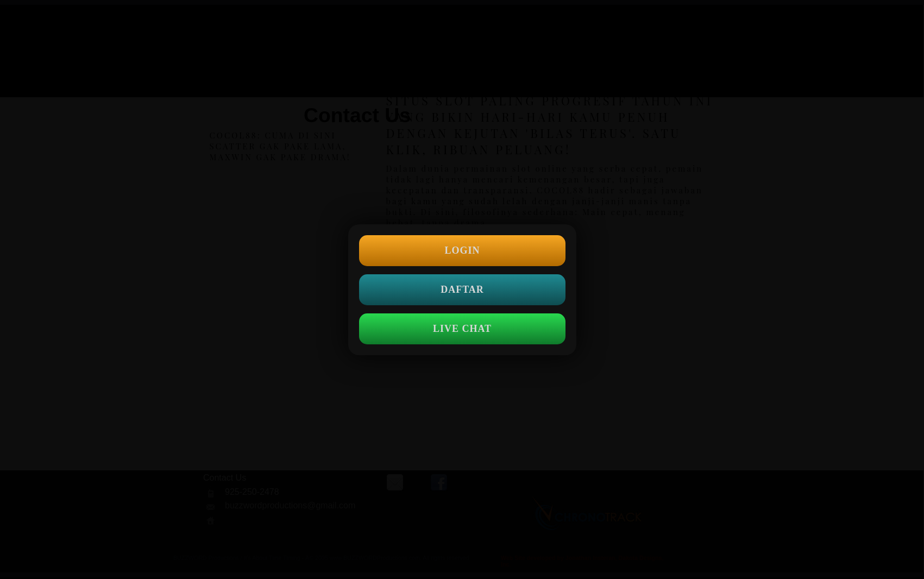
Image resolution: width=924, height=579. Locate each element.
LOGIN (462, 250)
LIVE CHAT (462, 329)
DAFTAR (462, 289)
